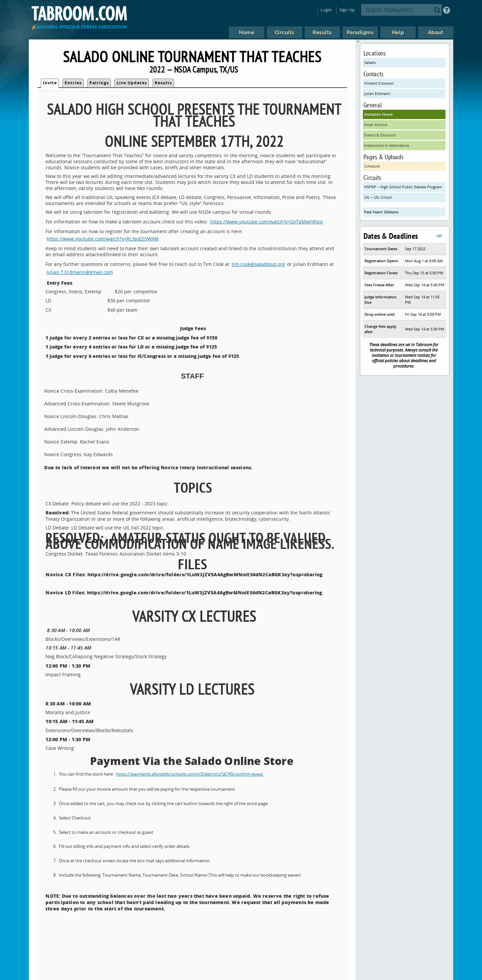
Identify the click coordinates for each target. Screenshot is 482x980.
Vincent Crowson (379, 83)
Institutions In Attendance (387, 145)
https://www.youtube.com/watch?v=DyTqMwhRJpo (266, 222)
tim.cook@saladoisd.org (258, 264)
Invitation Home (378, 114)
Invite (50, 83)
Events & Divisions (380, 135)
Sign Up (347, 10)
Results (163, 83)
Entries (73, 83)
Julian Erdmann (377, 93)
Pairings (99, 83)
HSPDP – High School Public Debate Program (403, 187)
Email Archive (376, 125)
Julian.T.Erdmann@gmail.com (80, 272)
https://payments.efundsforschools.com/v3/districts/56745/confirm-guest (189, 774)
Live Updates (132, 83)
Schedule (372, 166)
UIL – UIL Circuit (378, 197)
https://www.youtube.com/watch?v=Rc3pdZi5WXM (103, 239)
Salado (370, 62)
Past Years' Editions (381, 212)
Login (326, 10)
